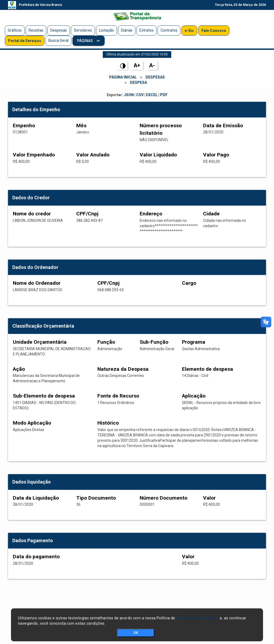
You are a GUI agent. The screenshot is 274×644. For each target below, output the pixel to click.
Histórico (108, 423)
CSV (140, 95)
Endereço (151, 214)
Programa (194, 342)
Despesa (138, 83)
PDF (164, 95)
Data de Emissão (223, 126)
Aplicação (194, 396)
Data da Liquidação (36, 498)
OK (136, 633)
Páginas (85, 41)
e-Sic (189, 31)
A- (152, 65)
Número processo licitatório (161, 129)
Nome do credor (32, 214)
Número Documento (163, 498)
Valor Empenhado (34, 155)
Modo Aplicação (32, 423)
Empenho (24, 126)
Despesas (59, 30)
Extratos (146, 30)
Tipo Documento (96, 498)
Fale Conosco (214, 31)
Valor (209, 498)
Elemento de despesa (208, 369)
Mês (81, 126)
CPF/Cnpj (87, 214)
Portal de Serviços (25, 41)
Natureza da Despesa (123, 369)
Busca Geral (58, 40)
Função (106, 342)
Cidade (211, 214)
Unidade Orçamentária (40, 342)
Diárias (127, 30)
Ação (19, 369)
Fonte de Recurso (118, 396)
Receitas (36, 30)
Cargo (189, 283)
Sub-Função (154, 342)
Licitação (106, 30)
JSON (129, 95)
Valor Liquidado (158, 155)
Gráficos (15, 30)
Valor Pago (216, 155)
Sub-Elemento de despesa (44, 396)
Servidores (83, 30)
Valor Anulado (93, 155)
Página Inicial (123, 77)
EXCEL (152, 95)
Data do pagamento (36, 557)
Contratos (169, 30)
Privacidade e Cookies (197, 618)
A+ (137, 65)
